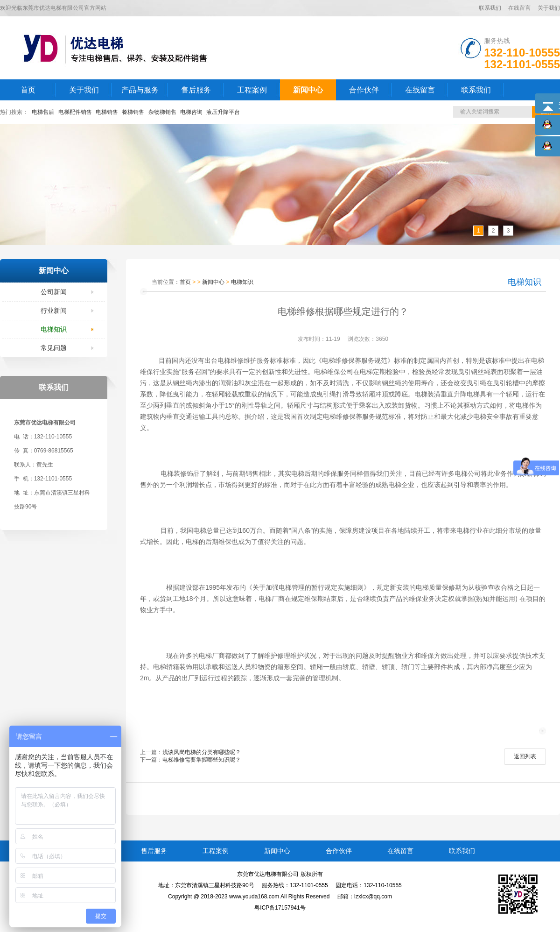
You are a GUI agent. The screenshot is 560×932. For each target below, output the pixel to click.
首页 (28, 90)
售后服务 (196, 90)
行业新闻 (54, 311)
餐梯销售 (133, 112)
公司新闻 (54, 292)
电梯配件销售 (75, 112)
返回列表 (525, 756)
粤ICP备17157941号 (280, 908)
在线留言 (519, 8)
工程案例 (252, 90)
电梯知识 (54, 329)
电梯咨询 (191, 112)
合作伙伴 (364, 90)
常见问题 (54, 348)
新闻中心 (308, 90)
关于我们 (549, 8)
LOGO (123, 48)
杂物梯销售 (162, 112)
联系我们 (490, 8)
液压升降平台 (223, 112)
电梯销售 (107, 112)
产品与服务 (140, 90)
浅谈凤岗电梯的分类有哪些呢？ (202, 752)
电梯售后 (43, 112)
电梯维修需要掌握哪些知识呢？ (202, 760)
